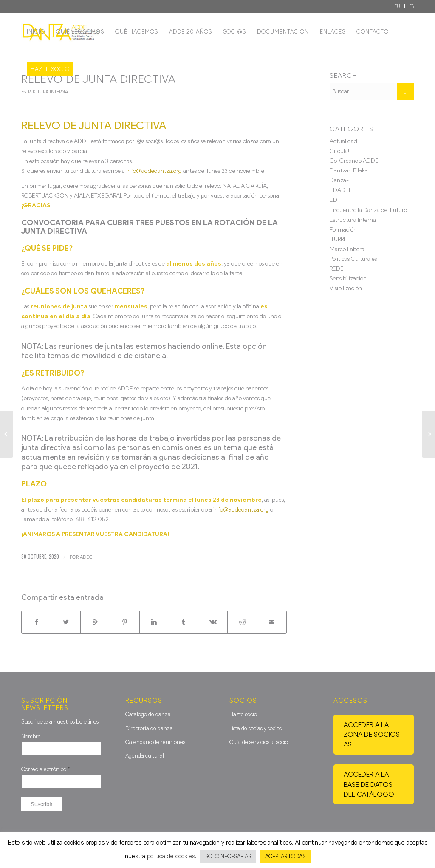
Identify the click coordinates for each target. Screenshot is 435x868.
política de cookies (171, 856)
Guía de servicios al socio (259, 742)
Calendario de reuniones (155, 742)
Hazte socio (243, 714)
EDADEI (340, 190)
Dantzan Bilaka (349, 171)
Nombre (31, 737)
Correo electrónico (45, 769)
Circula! (339, 151)
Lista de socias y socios (256, 728)
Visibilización (346, 288)
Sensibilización (348, 278)
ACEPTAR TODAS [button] (285, 856)
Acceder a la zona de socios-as (373, 734)
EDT (335, 200)
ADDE (86, 557)
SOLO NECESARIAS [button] (228, 856)
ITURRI (337, 239)
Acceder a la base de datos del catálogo (369, 784)
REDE (337, 269)
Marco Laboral (348, 249)
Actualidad (343, 141)
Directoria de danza (149, 728)
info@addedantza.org (154, 171)
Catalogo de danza (148, 714)
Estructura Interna (45, 92)
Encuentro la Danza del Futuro (368, 210)
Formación (343, 230)
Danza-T (340, 180)
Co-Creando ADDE (354, 161)
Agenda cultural (145, 756)
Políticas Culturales (353, 259)
